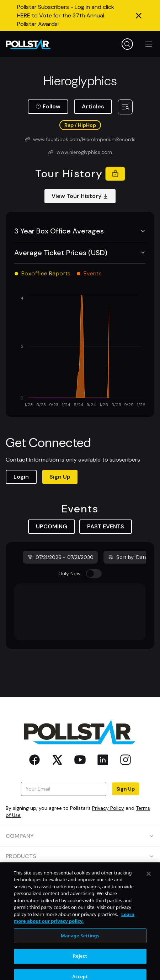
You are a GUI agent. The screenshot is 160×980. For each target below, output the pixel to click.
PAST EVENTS (106, 526)
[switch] (94, 574)
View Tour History (80, 196)
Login (21, 477)
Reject (80, 967)
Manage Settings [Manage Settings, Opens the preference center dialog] (80, 947)
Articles (93, 106)
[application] (80, 352)
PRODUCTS (80, 856)
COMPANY (80, 836)
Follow (48, 106)
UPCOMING (52, 526)
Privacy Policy (108, 808)
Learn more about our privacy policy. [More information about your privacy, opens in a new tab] (74, 929)
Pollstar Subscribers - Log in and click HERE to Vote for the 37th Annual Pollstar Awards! (66, 15)
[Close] (149, 885)
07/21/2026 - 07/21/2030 (60, 557)
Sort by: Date (128, 557)
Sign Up (60, 477)
